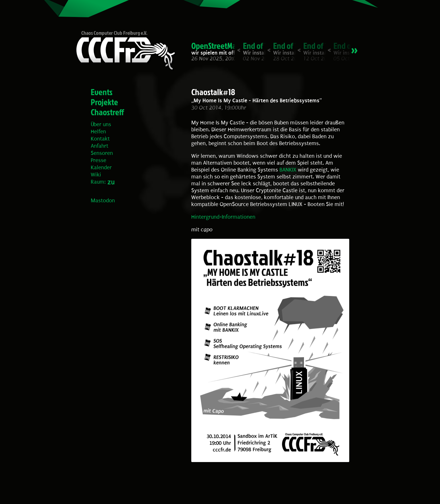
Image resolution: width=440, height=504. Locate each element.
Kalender (101, 168)
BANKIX (288, 170)
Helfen (98, 132)
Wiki (96, 175)
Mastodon (103, 201)
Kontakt (100, 139)
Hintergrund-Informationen (223, 217)
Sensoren (102, 153)
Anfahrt (100, 146)
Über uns (101, 124)
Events (102, 92)
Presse (99, 160)
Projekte (104, 102)
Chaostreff (107, 112)
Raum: (98, 182)
